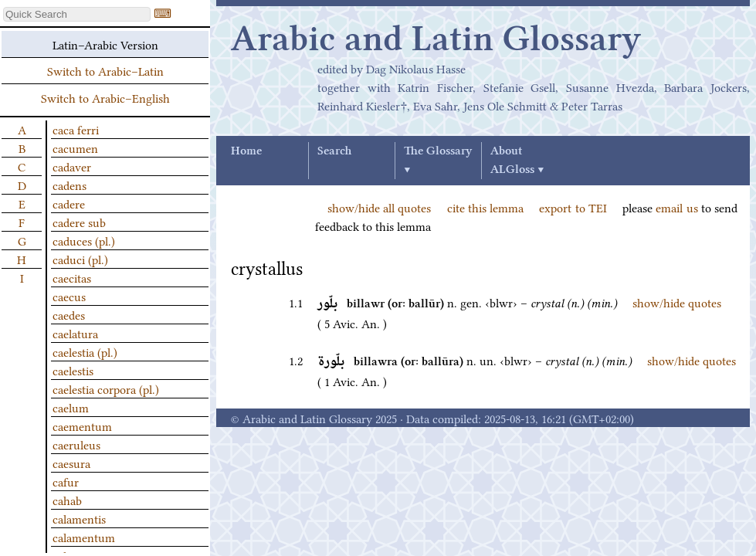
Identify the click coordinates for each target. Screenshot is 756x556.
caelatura (75, 333)
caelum (71, 407)
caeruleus (76, 444)
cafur (66, 481)
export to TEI (573, 207)
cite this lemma (485, 207)
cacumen (75, 147)
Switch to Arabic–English (105, 97)
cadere (69, 203)
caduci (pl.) (80, 259)
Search (334, 151)
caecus (69, 296)
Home (246, 151)
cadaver (72, 166)
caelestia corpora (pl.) (106, 388)
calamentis (79, 518)
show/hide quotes (677, 302)
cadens (69, 185)
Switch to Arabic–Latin (105, 70)
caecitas (72, 277)
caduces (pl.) (84, 240)
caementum (82, 425)
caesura (71, 463)
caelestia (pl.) (85, 351)
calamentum (84, 537)
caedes (69, 314)
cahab (67, 500)
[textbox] (77, 14)
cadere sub (79, 222)
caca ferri (76, 129)
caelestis (73, 370)
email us (676, 207)
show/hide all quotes (379, 207)
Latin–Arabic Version (105, 44)
